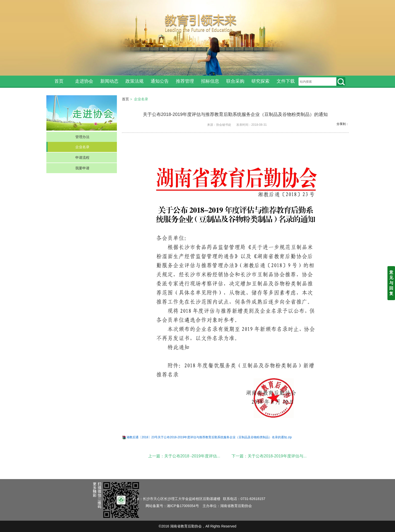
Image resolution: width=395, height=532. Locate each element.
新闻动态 (109, 81)
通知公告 (160, 81)
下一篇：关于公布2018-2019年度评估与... (269, 456)
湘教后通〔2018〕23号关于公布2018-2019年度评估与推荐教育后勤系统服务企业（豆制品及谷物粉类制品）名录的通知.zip (209, 437)
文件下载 (286, 81)
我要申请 (82, 168)
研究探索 (260, 81)
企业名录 (82, 147)
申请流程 (82, 158)
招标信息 (210, 81)
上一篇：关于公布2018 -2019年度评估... (184, 456)
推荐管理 (185, 81)
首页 (59, 81)
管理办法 (82, 137)
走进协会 (84, 81)
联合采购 (235, 81)
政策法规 (135, 81)
